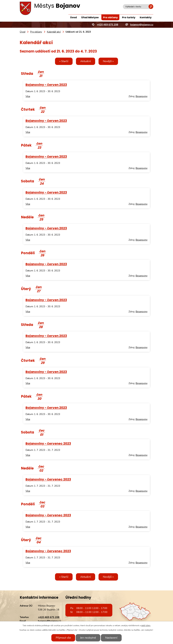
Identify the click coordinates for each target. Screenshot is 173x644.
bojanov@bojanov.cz (49, 621)
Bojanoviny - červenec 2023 (48, 443)
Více (28, 96)
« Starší (64, 61)
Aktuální (86, 61)
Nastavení (111, 638)
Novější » (108, 61)
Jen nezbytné (88, 638)
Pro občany (110, 17)
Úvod (73, 17)
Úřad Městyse (90, 17)
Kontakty (146, 17)
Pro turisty (129, 17)
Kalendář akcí (54, 32)
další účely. (146, 626)
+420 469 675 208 (49, 617)
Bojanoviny (142, 96)
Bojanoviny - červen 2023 (46, 85)
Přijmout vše (63, 638)
